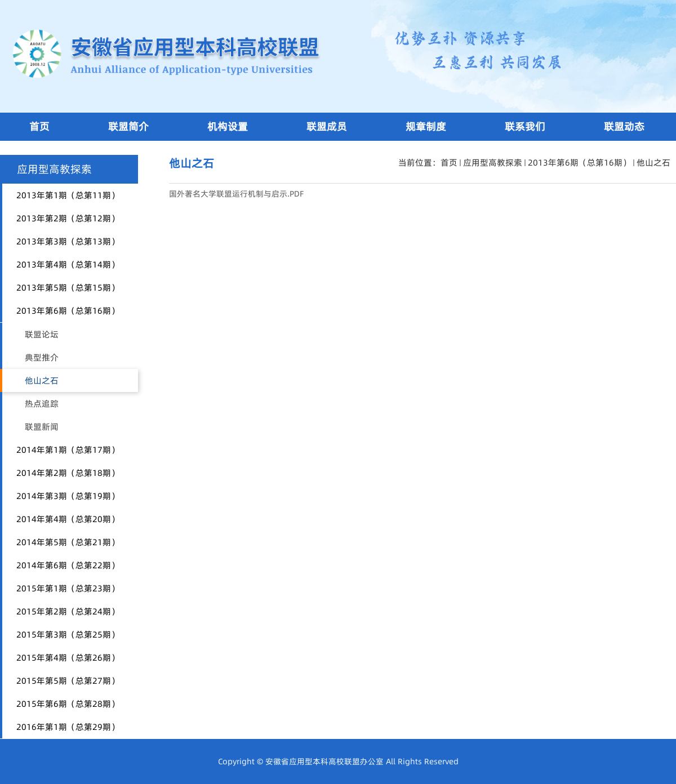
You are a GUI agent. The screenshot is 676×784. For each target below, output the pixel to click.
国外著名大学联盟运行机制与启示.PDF (236, 194)
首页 (449, 162)
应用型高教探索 (493, 162)
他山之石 (653, 162)
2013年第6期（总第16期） (579, 162)
